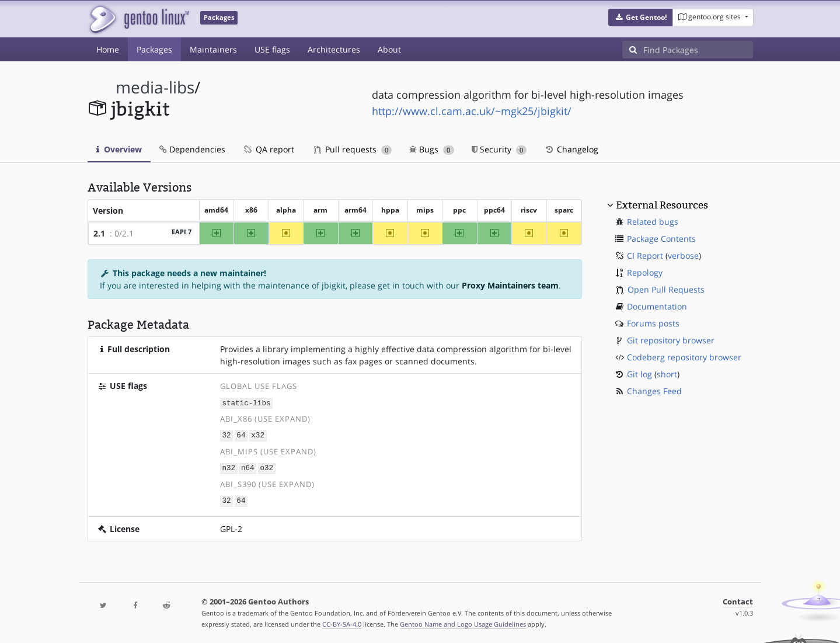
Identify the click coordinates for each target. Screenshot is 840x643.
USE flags (272, 49)
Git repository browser (671, 340)
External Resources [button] (662, 205)
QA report (269, 149)
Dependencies (192, 149)
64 (241, 435)
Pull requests (353, 149)
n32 (229, 467)
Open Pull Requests (666, 289)
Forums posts (653, 323)
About (389, 49)
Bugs (432, 149)
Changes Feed (654, 391)
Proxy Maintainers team (510, 285)
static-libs (246, 403)
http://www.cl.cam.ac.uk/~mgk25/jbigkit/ (472, 111)
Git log (639, 374)
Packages (154, 49)
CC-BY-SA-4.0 (342, 622)
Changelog (571, 149)
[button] (641, 18)
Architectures (334, 49)
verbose (683, 256)
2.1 (99, 233)
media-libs (155, 87)
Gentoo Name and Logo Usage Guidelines (463, 622)
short (667, 374)
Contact (738, 599)
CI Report (645, 256)
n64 (248, 467)
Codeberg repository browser (684, 357)
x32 (258, 435)
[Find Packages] (698, 50)
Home (108, 49)
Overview (119, 149)
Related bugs (653, 222)
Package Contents (661, 239)
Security (499, 149)
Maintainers (213, 49)
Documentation (657, 306)
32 (226, 435)
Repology (645, 272)
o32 (266, 467)
